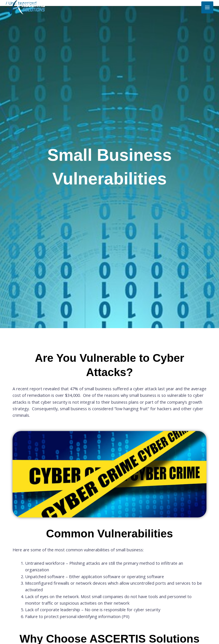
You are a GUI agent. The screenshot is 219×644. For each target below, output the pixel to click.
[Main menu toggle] (207, 7)
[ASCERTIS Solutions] (26, 7)
